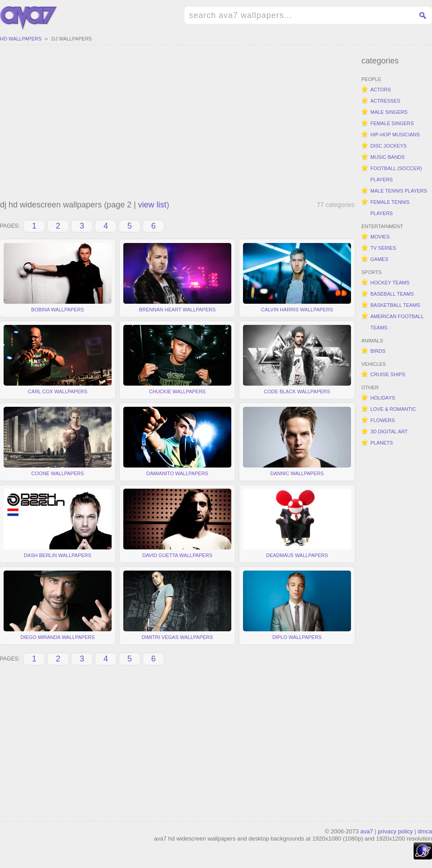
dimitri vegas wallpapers (177, 605)
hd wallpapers (21, 39)
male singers (389, 112)
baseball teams (392, 294)
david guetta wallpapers (177, 523)
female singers (392, 123)
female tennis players (390, 208)
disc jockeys (389, 146)
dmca (425, 831)
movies (380, 237)
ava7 (367, 831)
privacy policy (396, 831)
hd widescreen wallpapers (29, 18)
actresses (385, 101)
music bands (387, 157)
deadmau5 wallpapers (297, 523)
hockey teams (390, 283)
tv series (383, 248)
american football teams (397, 322)
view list (152, 205)
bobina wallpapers (58, 278)
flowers (382, 420)
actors (381, 90)
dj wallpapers (72, 39)
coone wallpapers (58, 441)
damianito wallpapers (177, 441)
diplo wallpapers (297, 605)
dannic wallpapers (297, 441)
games (379, 259)
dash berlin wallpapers (58, 523)
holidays (383, 398)
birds (378, 351)
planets (382, 443)
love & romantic (393, 409)
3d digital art (389, 432)
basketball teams (395, 305)
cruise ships (388, 374)
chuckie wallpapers (177, 360)
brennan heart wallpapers (177, 278)
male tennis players (399, 191)
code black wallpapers (297, 360)
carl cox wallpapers (58, 360)
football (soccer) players (396, 174)
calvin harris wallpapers (297, 278)
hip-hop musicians (395, 135)
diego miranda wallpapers (58, 605)
